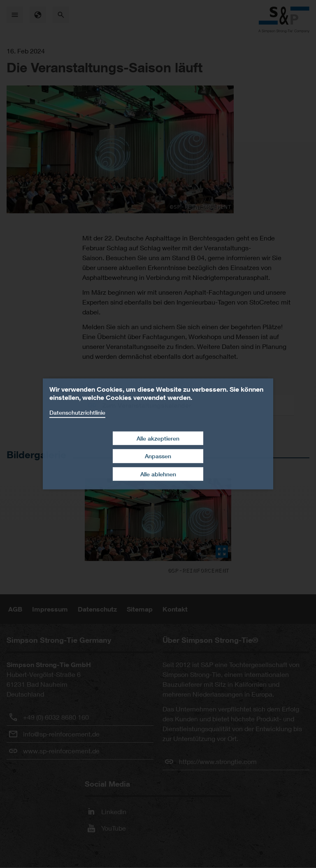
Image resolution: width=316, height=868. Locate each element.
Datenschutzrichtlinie (77, 412)
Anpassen (158, 456)
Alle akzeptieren (158, 438)
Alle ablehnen (158, 474)
